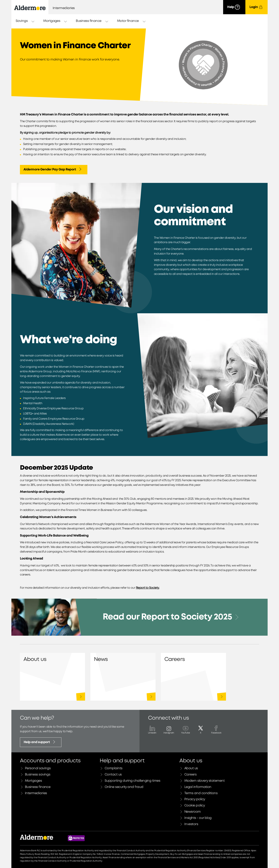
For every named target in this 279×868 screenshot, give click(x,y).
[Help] (234, 7)
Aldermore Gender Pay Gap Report (53, 169)
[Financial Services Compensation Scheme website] (76, 838)
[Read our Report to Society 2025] (139, 617)
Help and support (40, 742)
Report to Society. (148, 588)
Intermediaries (64, 8)
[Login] (256, 7)
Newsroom (123, 677)
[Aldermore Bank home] (30, 8)
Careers (193, 677)
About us (52, 677)
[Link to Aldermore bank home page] (37, 838)
